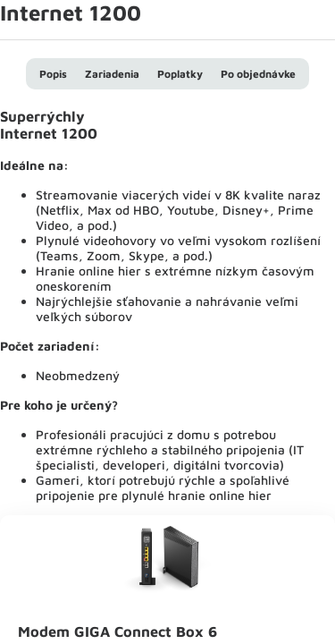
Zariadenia (112, 74)
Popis (53, 74)
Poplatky (180, 74)
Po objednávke (258, 74)
